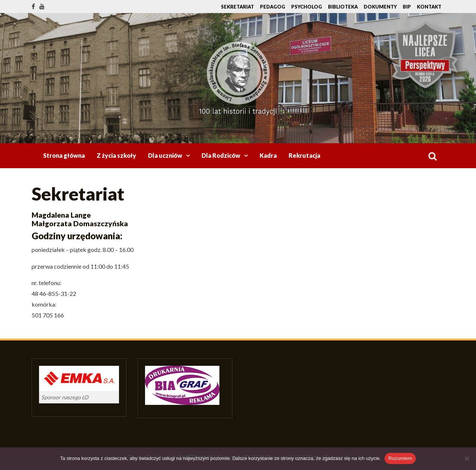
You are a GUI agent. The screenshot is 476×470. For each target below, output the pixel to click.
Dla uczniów (165, 155)
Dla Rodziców (221, 155)
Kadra (268, 155)
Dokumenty (380, 7)
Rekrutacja (304, 155)
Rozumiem (400, 458)
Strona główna (64, 155)
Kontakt (429, 7)
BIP (407, 7)
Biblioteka (343, 7)
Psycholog (307, 7)
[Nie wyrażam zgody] (467, 458)
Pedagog (273, 7)
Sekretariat (237, 7)
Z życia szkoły (116, 155)
